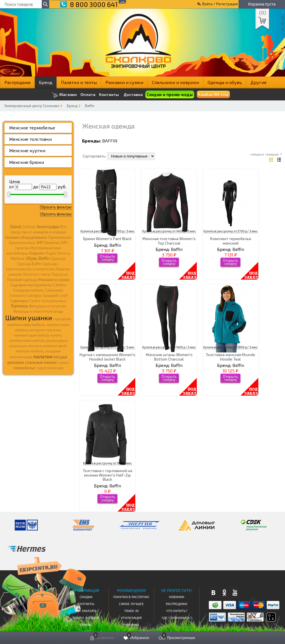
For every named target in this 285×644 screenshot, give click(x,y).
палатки (43, 356)
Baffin (90, 106)
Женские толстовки (30, 139)
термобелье (24, 368)
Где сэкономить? (177, 618)
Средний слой (55, 295)
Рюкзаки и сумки (124, 82)
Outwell (29, 227)
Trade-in (131, 611)
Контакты (109, 95)
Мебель (18, 258)
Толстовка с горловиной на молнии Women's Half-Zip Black (107, 475)
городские (62, 319)
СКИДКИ (86, 597)
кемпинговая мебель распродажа (38, 340)
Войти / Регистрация (220, 4)
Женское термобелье (32, 128)
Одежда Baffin (29, 264)
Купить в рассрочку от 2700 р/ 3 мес (108, 231)
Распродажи (177, 604)
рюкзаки (16, 362)
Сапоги (60, 285)
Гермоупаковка (22, 243)
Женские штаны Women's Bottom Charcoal (169, 357)
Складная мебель (28, 290)
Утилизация (131, 618)
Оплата (88, 95)
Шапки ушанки (29, 318)
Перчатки (60, 274)
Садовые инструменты (31, 285)
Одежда (58, 258)
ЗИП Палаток (48, 242)
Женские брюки (27, 162)
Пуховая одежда (22, 279)
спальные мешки (41, 362)
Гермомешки (60, 237)
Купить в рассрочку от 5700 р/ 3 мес (108, 347)
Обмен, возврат (86, 618)
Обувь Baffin (38, 258)
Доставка (133, 94)
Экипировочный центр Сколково (32, 106)
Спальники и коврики (175, 82)
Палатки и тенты (79, 82)
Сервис (86, 625)
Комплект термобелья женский (231, 241)
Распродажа (17, 82)
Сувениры (19, 301)
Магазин (64, 95)
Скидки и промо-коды (170, 94)
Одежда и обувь (225, 82)
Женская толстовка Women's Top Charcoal (169, 241)
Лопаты (63, 253)
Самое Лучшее (131, 604)
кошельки (18, 346)
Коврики (37, 253)
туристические (50, 368)
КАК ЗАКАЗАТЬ (86, 611)
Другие (259, 82)
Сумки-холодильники (48, 301)
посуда (60, 357)
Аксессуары (48, 226)
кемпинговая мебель (26, 325)
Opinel (16, 226)
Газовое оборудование (26, 237)
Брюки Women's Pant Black (107, 239)
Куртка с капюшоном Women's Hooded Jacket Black (107, 357)
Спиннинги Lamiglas (26, 295)
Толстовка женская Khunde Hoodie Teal (230, 357)
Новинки (131, 625)
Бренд (46, 82)
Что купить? (177, 611)
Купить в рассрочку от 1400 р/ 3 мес (169, 231)
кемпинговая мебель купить (38, 335)
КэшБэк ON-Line (213, 94)
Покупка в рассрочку (131, 597)
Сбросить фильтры (56, 207)
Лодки (51, 253)
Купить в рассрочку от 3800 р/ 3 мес (230, 347)
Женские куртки (27, 150)
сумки (63, 362)
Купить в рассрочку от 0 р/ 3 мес (107, 463)
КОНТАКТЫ (86, 604)
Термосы (19, 306)
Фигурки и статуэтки (47, 306)
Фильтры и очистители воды (38, 311)
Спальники (54, 290)
